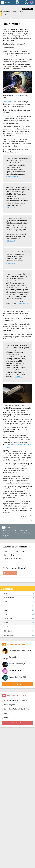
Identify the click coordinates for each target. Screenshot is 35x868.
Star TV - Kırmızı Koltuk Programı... (16, 551)
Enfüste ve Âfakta (12, 671)
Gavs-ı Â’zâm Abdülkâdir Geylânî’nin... (17, 709)
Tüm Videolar (18, 684)
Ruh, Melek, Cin (19, 635)
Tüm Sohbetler (17, 723)
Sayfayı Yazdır (6, 12)
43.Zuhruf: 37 (11, 263)
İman (19, 614)
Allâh (19, 593)
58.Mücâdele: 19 (23, 303)
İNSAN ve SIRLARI (9, 116)
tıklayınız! (6, 536)
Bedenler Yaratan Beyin (14, 664)
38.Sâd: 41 (13, 445)
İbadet (15, 12)
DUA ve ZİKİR (8, 102)
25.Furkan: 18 (11, 208)
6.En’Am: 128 (18, 377)
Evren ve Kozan (10, 555)
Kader (19, 627)
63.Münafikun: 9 (12, 176)
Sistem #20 (9, 658)
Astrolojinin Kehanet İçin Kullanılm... (17, 700)
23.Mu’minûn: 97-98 (25, 445)
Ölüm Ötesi (19, 631)
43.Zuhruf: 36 (11, 241)
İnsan (19, 606)
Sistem (19, 610)
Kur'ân (19, 602)
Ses (11, 573)
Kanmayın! (8, 713)
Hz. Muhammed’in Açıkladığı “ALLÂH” (16, 530)
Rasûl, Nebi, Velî (19, 598)
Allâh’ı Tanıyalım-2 (10, 705)
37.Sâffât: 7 (8, 447)
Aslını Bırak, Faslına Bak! (13, 559)
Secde (6, 717)
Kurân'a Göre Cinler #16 (14, 678)
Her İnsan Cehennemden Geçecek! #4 (18, 651)
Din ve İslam (19, 618)
